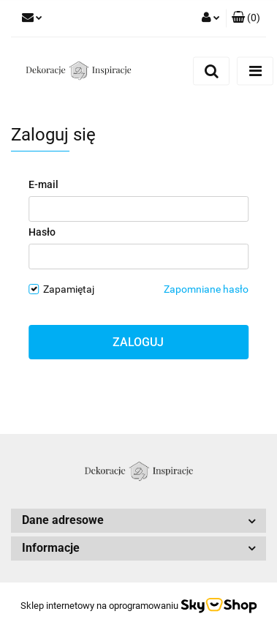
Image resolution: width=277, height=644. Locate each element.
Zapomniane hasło (206, 289)
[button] (246, 18)
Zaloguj (138, 342)
